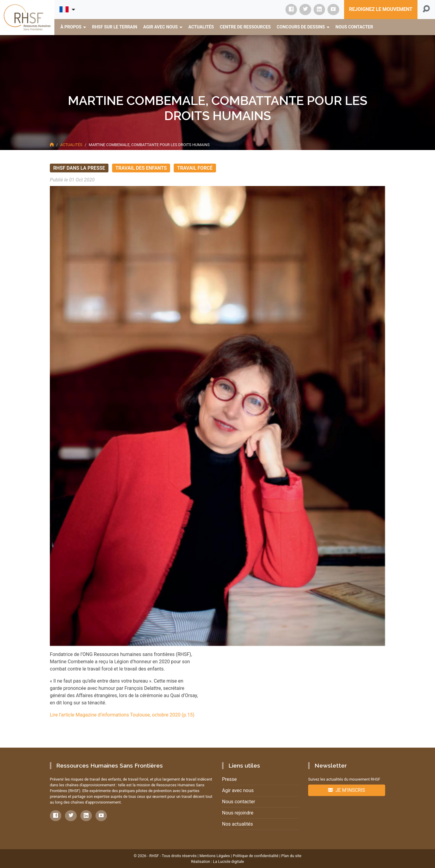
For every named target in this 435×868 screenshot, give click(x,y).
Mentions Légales (215, 856)
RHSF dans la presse (79, 168)
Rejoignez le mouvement (381, 9)
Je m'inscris (346, 790)
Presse (229, 779)
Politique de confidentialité (256, 856)
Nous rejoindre (238, 813)
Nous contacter (238, 802)
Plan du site (291, 856)
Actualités (71, 145)
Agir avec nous (238, 790)
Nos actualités (237, 824)
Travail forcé (195, 168)
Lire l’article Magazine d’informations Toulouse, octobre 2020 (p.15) (122, 715)
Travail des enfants (141, 168)
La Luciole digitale (229, 861)
